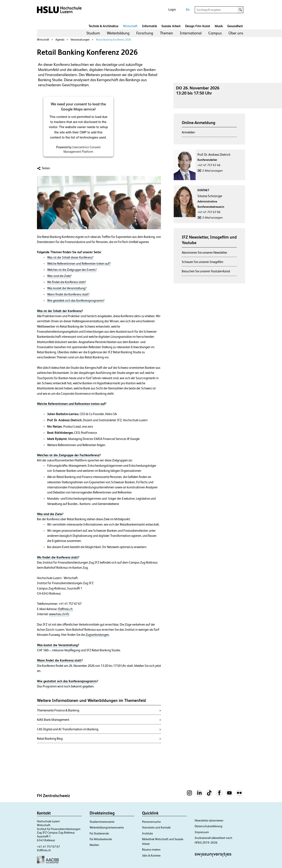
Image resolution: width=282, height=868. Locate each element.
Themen (166, 33)
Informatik (149, 26)
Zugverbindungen (97, 635)
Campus (215, 33)
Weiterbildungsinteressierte (107, 827)
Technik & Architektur (104, 26)
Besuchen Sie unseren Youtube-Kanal (206, 271)
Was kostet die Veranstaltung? (67, 288)
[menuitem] (93, 33)
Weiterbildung (118, 33)
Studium (93, 33)
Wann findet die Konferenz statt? (68, 294)
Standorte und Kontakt (156, 827)
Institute (147, 833)
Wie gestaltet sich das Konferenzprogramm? (76, 301)
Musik (219, 26)
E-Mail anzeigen (213, 171)
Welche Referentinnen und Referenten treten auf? (79, 264)
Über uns (236, 33)
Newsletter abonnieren (209, 820)
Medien (94, 845)
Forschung (145, 33)
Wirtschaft (130, 26)
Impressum (202, 832)
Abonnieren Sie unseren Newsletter (204, 252)
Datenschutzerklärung (209, 826)
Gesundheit (235, 26)
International (191, 33)
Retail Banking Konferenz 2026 (114, 40)
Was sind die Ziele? (59, 276)
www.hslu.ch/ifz (59, 614)
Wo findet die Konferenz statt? (67, 282)
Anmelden (188, 132)
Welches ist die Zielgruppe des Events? (72, 270)
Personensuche (151, 822)
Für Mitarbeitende (101, 839)
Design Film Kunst (198, 26)
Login (172, 9)
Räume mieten (151, 850)
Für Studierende (99, 833)
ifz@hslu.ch (66, 609)
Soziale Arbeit (171, 26)
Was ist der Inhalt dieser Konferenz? (70, 257)
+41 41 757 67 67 (48, 847)
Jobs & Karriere (151, 855)
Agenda (60, 40)
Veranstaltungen (80, 40)
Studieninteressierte (102, 822)
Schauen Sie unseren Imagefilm (202, 262)
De (188, 9)
